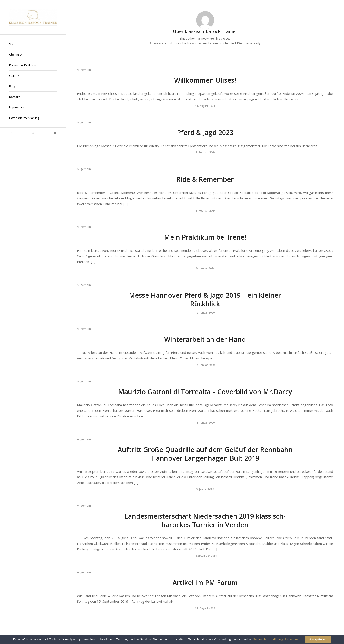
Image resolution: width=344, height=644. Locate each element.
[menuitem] (33, 44)
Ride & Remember (205, 179)
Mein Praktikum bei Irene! (205, 237)
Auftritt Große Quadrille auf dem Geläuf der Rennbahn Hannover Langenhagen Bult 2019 (205, 454)
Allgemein (84, 70)
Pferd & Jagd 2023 (205, 132)
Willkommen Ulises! (205, 80)
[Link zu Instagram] (33, 133)
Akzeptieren (318, 639)
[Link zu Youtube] (55, 133)
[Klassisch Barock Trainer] (33, 17)
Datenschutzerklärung (268, 639)
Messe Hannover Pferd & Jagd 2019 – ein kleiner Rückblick (205, 299)
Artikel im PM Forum (205, 583)
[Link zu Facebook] (11, 133)
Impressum (293, 639)
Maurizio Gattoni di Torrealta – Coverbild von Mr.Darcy (205, 392)
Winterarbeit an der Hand (205, 339)
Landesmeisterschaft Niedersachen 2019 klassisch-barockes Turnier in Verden (205, 520)
